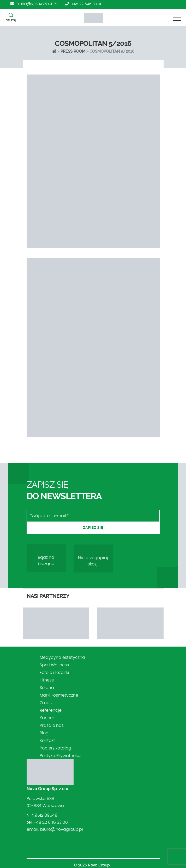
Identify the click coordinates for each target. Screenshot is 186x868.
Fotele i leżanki (54, 673)
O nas (46, 703)
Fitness (47, 680)
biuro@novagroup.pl (37, 4)
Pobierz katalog (55, 748)
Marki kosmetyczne (59, 695)
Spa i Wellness (54, 665)
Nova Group (99, 865)
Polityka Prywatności (61, 756)
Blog (44, 733)
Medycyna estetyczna (62, 658)
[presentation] (31, 625)
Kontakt (47, 741)
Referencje (51, 710)
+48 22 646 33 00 (87, 4)
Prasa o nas (52, 726)
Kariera (47, 718)
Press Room (73, 51)
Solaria (47, 688)
